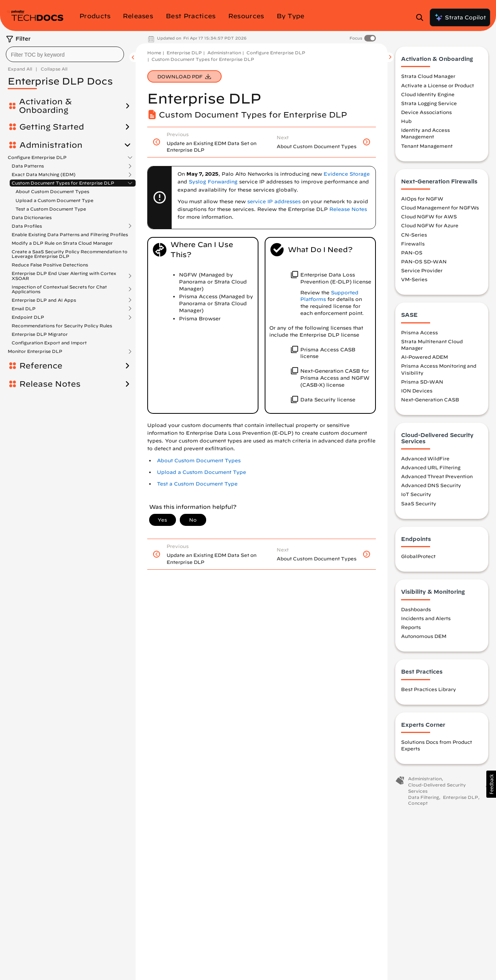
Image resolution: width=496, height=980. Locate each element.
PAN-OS (412, 252)
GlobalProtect (418, 556)
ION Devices (417, 391)
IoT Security (416, 494)
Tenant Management (427, 146)
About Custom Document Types (52, 191)
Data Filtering (424, 797)
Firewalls (413, 244)
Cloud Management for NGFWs (440, 207)
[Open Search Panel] (422, 17)
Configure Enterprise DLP (37, 157)
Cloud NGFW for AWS (429, 216)
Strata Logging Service (429, 103)
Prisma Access (419, 332)
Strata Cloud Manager (428, 76)
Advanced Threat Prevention (437, 476)
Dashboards (416, 609)
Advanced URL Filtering (431, 467)
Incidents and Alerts (426, 618)
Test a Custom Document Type (197, 484)
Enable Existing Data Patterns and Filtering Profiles (70, 229)
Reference (41, 361)
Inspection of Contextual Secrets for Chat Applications (59, 284)
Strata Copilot (460, 17)
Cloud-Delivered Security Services (437, 788)
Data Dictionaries (32, 212)
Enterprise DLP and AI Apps (44, 295)
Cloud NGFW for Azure (430, 225)
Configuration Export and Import (49, 338)
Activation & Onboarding (45, 106)
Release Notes (50, 379)
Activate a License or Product (437, 85)
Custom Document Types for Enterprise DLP (63, 183)
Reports (411, 627)
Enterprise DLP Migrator (40, 329)
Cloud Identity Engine (428, 94)
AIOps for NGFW (422, 199)
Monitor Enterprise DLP (35, 347)
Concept (418, 803)
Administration (51, 145)
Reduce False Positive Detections (50, 260)
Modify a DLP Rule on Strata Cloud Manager (62, 238)
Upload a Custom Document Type (54, 200)
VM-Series (414, 279)
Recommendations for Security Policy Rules (62, 321)
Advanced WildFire (425, 458)
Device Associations (426, 112)
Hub (406, 121)
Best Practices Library (429, 689)
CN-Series (414, 235)
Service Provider (422, 270)
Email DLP (24, 304)
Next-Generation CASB (430, 399)
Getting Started (52, 127)
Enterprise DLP (184, 53)
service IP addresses (274, 201)
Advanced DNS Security (431, 485)
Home (154, 53)
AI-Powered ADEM (425, 357)
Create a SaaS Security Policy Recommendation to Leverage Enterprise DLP (70, 249)
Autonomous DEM (424, 636)
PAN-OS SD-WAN (424, 261)
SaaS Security (419, 503)
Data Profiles (27, 221)
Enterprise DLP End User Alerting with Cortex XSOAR (64, 271)
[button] (491, 784)
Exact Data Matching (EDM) (44, 175)
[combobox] (65, 54)
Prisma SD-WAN (422, 382)
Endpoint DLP (28, 312)
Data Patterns (28, 166)
